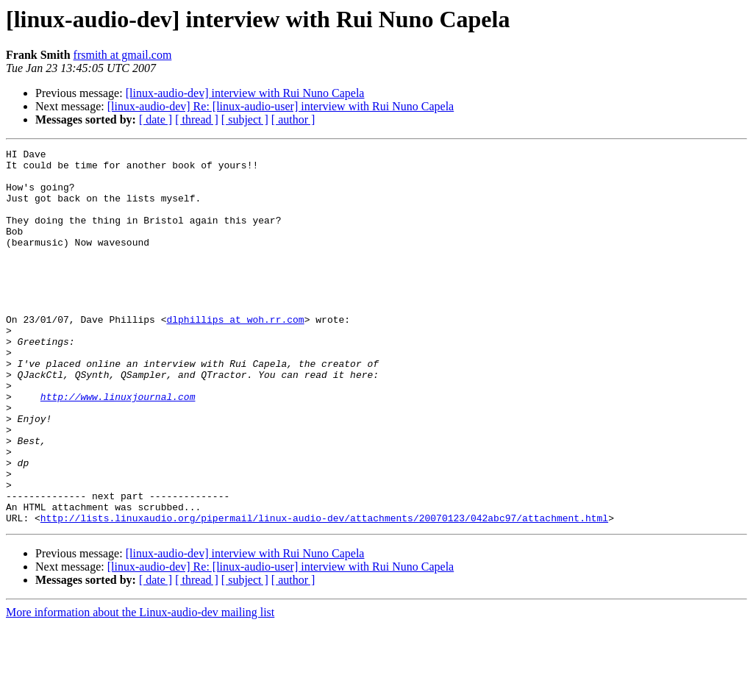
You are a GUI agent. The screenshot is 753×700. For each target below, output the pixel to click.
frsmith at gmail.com (123, 55)
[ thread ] (197, 119)
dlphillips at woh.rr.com (235, 354)
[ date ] (156, 119)
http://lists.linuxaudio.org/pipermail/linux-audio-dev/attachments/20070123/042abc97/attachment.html (324, 593)
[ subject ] (245, 119)
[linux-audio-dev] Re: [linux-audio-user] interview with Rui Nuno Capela (281, 106)
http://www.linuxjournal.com (118, 447)
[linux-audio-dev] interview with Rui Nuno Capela (245, 93)
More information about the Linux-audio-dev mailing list (140, 687)
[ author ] (293, 119)
